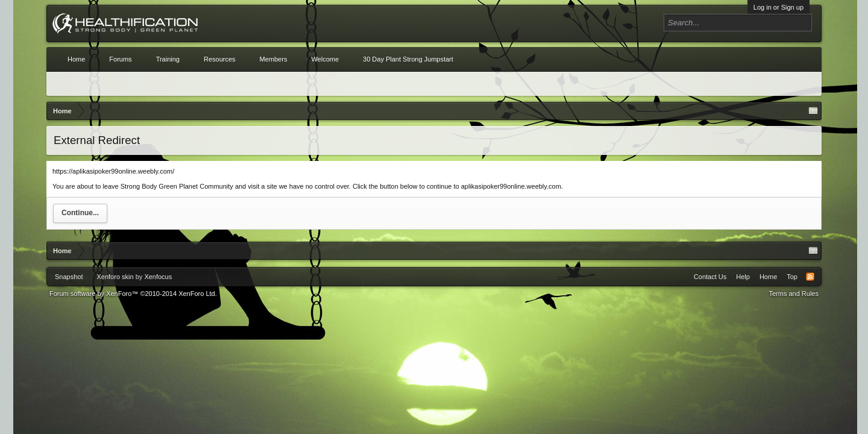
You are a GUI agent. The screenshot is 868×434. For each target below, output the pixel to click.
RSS (810, 277)
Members (274, 59)
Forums (120, 59)
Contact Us (710, 277)
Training (168, 59)
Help (743, 277)
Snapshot (69, 277)
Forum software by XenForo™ (133, 294)
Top (792, 277)
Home (76, 59)
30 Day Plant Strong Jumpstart (408, 59)
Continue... (80, 213)
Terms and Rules (794, 294)
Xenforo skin (115, 277)
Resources (220, 59)
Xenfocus (158, 277)
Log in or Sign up (778, 7)
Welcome (325, 59)
